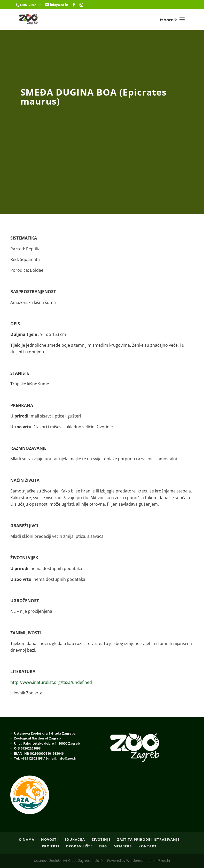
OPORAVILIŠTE (79, 846)
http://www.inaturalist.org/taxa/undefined (51, 682)
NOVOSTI (49, 839)
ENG (103, 846)
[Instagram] (81, 5)
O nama (27, 839)
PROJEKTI (50, 846)
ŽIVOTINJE (101, 839)
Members (123, 846)
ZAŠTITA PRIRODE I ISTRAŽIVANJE (148, 839)
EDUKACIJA (75, 839)
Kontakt (148, 846)
